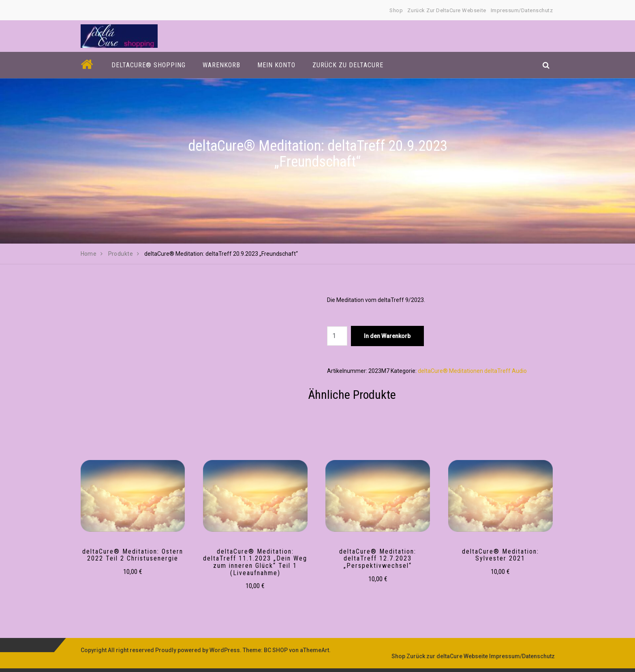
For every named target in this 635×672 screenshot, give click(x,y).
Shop (396, 10)
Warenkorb (221, 65)
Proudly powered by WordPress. (198, 650)
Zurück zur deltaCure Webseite (447, 10)
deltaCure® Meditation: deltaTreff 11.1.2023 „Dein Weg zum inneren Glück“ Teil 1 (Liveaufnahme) (255, 562)
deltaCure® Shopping (149, 65)
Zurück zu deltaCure (348, 65)
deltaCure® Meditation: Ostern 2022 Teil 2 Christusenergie (133, 555)
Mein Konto (276, 65)
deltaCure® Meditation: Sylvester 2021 (500, 555)
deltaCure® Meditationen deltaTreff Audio (472, 371)
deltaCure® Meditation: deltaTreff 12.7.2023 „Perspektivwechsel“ (378, 559)
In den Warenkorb (387, 336)
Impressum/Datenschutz (522, 10)
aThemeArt (314, 650)
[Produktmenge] (337, 336)
